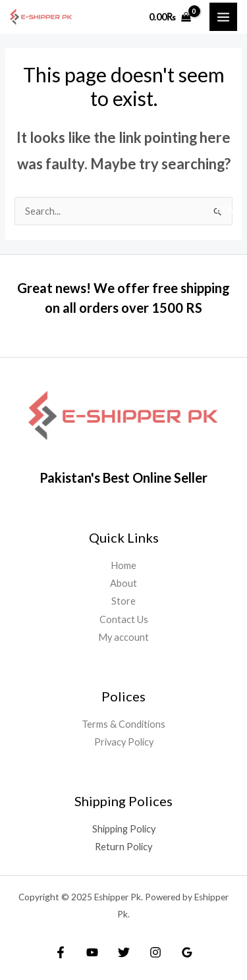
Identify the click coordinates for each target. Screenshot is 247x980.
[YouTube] (92, 952)
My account (123, 637)
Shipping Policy (124, 829)
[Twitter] (124, 952)
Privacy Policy (124, 742)
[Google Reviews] (187, 952)
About (123, 583)
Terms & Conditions (123, 724)
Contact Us (124, 619)
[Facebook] (61, 952)
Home (123, 565)
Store (123, 601)
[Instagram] (155, 952)
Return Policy (123, 847)
